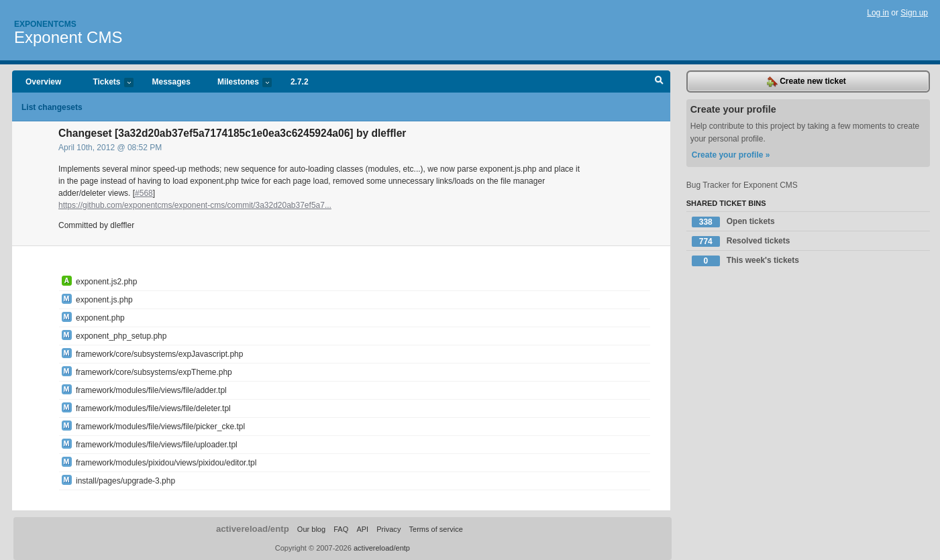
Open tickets (733, 222)
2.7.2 (300, 82)
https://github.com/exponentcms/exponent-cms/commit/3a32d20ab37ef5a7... (195, 205)
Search (659, 82)
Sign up (914, 13)
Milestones (238, 83)
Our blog (311, 529)
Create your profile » (731, 155)
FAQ (341, 529)
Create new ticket (806, 82)
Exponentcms (45, 24)
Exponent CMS (68, 37)
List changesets (52, 107)
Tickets (106, 83)
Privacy (388, 529)
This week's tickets (745, 261)
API (362, 529)
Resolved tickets (741, 241)
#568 (144, 193)
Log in (878, 13)
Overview (43, 82)
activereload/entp (253, 529)
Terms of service (435, 529)
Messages (171, 82)
